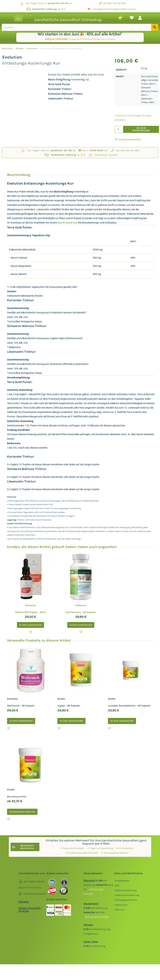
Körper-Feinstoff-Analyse (30, 909)
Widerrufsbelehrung (126, 890)
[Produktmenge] (119, 129)
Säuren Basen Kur (67, 223)
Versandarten (122, 881)
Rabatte (24, 902)
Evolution (32, 48)
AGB (117, 885)
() (97, 917)
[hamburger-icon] (18, 18)
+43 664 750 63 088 (112, 3)
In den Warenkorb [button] (30, 625)
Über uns (120, 910)
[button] (128, 140)
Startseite (7, 48)
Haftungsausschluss (126, 900)
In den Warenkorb (141, 129)
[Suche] (155, 27)
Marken (20, 48)
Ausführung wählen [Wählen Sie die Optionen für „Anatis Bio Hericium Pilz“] (22, 812)
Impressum (121, 905)
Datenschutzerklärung (127, 895)
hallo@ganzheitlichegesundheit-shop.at (112, 9)
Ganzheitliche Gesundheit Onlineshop (68, 20)
